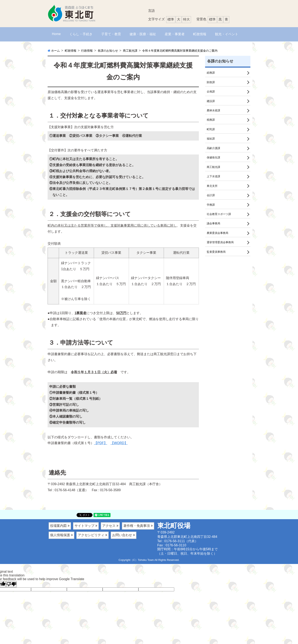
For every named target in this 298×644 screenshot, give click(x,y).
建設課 (211, 102)
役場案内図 (58, 526)
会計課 (211, 200)
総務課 (211, 73)
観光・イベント (227, 34)
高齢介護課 (214, 151)
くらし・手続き (81, 34)
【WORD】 (119, 443)
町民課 (211, 131)
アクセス (109, 526)
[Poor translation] (11, 584)
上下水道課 (214, 180)
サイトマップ (84, 526)
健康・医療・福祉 (143, 34)
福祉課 (211, 141)
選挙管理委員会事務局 (221, 249)
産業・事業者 (175, 34)
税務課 (211, 122)
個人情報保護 (60, 535)
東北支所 (213, 190)
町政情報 (200, 34)
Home (56, 34)
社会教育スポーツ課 (220, 220)
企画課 (211, 92)
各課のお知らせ (220, 61)
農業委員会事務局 (218, 239)
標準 (212, 19)
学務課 (211, 210)
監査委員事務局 (217, 259)
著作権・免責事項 (137, 526)
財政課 (211, 83)
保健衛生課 (214, 161)
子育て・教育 (111, 34)
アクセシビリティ (91, 535)
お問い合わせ (122, 535)
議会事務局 (214, 229)
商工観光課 (214, 171)
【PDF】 (101, 443)
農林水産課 (214, 112)
